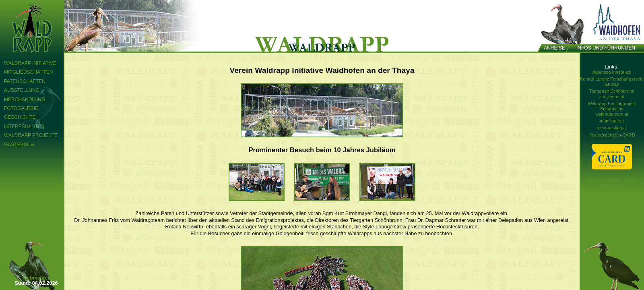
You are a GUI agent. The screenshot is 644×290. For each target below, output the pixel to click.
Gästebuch (19, 145)
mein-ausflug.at (612, 128)
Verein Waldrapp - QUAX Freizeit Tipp (612, 183)
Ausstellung (22, 90)
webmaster (36, 278)
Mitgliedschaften (28, 72)
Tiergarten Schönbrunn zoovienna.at (612, 94)
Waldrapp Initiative (30, 63)
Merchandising (25, 99)
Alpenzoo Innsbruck (612, 72)
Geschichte (20, 117)
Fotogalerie (21, 108)
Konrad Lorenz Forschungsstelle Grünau (612, 82)
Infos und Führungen (606, 48)
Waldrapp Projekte (31, 135)
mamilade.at (612, 121)
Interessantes (24, 126)
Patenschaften (25, 81)
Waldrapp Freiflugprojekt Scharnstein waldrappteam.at (612, 109)
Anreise (554, 48)
